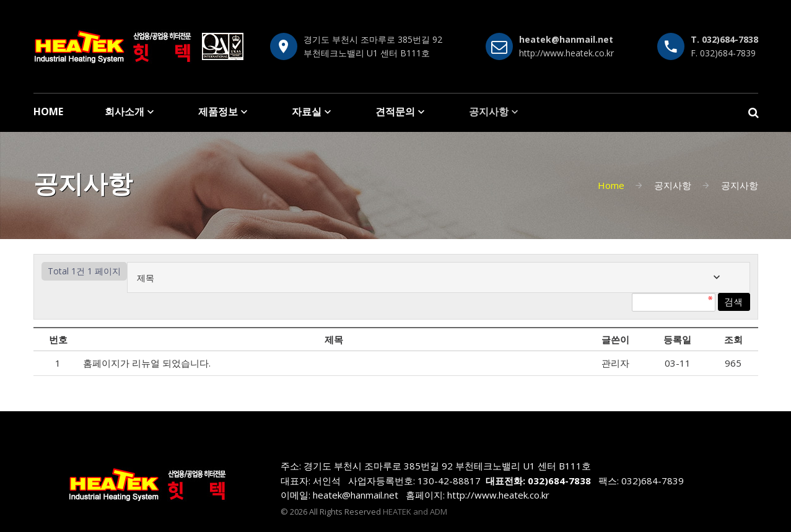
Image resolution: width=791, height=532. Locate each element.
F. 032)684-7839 (723, 53)
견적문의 (395, 111)
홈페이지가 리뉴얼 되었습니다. (148, 363)
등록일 (677, 339)
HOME (48, 111)
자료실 (307, 111)
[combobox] (439, 277)
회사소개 (125, 111)
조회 (733, 339)
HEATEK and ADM (415, 512)
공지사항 (489, 111)
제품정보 (218, 111)
